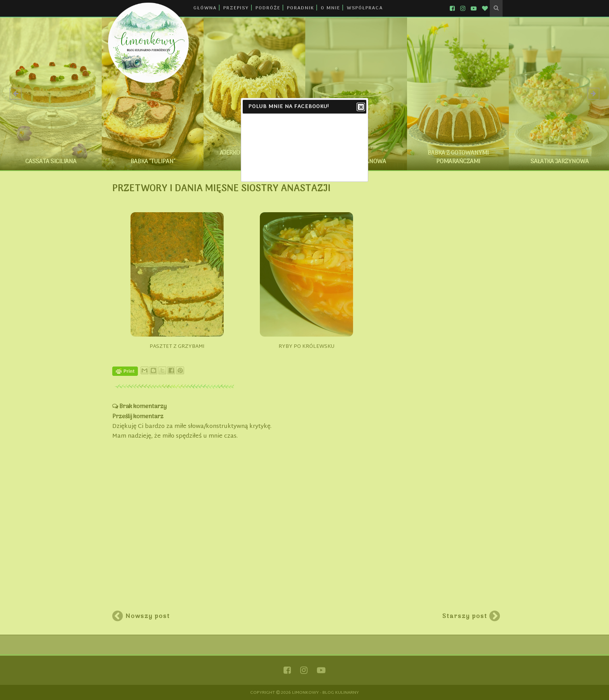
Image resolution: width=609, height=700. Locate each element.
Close (360, 107)
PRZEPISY (236, 8)
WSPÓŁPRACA (365, 8)
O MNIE (331, 8)
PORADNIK (301, 8)
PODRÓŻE (268, 8)
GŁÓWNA (205, 8)
